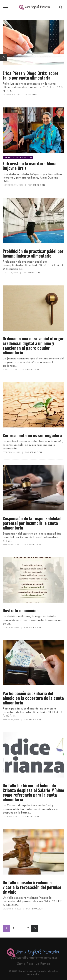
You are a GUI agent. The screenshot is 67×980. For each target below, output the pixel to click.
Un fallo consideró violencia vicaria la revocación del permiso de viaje (32, 887)
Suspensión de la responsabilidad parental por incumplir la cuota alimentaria (32, 523)
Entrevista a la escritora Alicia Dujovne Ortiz (30, 166)
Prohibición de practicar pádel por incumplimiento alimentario (33, 253)
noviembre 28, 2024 (13, 185)
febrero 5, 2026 (11, 720)
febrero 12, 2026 (11, 545)
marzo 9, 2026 (10, 370)
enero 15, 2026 (10, 817)
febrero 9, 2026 (11, 628)
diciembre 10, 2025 (12, 909)
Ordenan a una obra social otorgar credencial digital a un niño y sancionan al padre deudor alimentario (33, 345)
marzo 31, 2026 (11, 273)
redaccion (39, 185)
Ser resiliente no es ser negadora (32, 435)
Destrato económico (21, 610)
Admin (34, 95)
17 (28, 928)
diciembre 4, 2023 (12, 95)
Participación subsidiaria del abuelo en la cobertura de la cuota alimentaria (33, 698)
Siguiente (35, 929)
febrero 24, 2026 (12, 453)
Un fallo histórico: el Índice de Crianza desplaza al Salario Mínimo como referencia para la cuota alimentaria (33, 792)
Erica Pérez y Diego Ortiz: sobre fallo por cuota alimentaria (31, 75)
